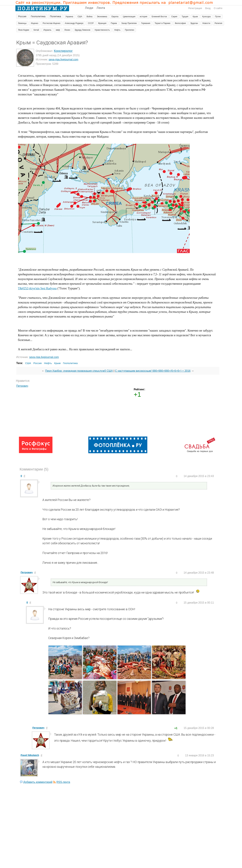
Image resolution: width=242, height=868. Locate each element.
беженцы (22, 23)
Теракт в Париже (163, 23)
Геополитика (38, 16)
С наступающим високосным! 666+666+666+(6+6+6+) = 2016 (153, 371)
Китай (36, 30)
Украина (69, 17)
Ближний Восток (159, 17)
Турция (185, 17)
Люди (89, 8)
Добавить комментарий (38, 782)
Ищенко (35, 23)
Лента (101, 8)
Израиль (47, 30)
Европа (115, 17)
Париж (114, 23)
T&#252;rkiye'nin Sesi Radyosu (37, 288)
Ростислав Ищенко (52, 23)
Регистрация (195, 8)
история (144, 17)
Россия (22, 16)
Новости (206, 23)
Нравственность (102, 30)
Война (90, 17)
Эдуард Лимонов (82, 30)
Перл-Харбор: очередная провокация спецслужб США (79, 371)
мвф (58, 30)
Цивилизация (129, 17)
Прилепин (130, 30)
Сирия (174, 17)
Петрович (22, 386)
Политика (55, 16)
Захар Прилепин (129, 23)
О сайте (218, 8)
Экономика (102, 17)
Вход (208, 8)
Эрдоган (194, 23)
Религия (218, 23)
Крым (195, 17)
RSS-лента (63, 782)
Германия (146, 23)
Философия (180, 23)
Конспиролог (63, 51)
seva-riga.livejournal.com (63, 60)
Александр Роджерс (74, 23)
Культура (206, 17)
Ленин (67, 30)
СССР (91, 23)
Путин (218, 17)
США (80, 17)
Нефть (117, 30)
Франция (102, 23)
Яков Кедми (24, 30)
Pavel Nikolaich (30, 755)
